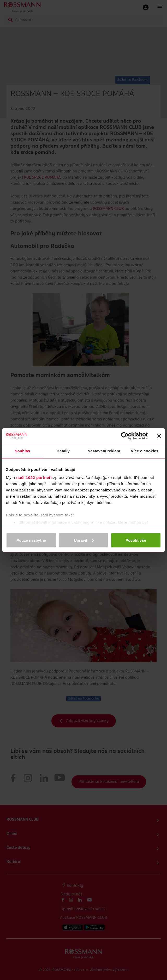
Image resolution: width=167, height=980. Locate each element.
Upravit (84, 540)
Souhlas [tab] (22, 451)
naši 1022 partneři (34, 477)
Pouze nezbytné (31, 540)
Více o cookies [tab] (145, 451)
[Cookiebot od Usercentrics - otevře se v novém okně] (125, 436)
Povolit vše (136, 540)
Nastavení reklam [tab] (104, 451)
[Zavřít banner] (159, 436)
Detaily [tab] (63, 451)
